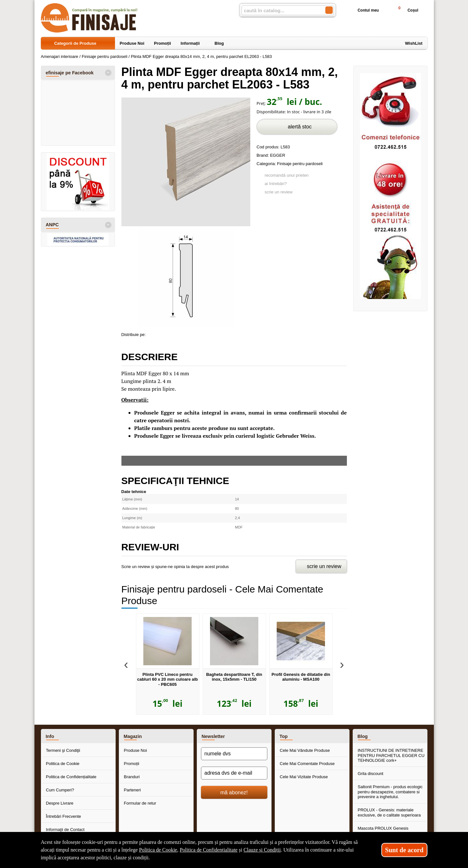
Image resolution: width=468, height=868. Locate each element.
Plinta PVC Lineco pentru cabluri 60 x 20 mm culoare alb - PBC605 (168, 679)
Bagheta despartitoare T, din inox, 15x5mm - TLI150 (234, 677)
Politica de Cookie (63, 764)
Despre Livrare (60, 803)
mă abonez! (234, 792)
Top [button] (284, 736)
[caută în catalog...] (281, 10)
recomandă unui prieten (287, 175)
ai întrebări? (276, 184)
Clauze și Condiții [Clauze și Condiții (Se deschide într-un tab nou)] (262, 850)
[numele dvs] (234, 754)
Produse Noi (136, 750)
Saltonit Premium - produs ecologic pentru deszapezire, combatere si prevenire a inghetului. (390, 792)
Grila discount (371, 774)
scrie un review (279, 192)
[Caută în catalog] (329, 10)
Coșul (405, 10)
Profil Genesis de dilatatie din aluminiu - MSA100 (301, 677)
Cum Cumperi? (60, 790)
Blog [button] (363, 736)
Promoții (132, 764)
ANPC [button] (52, 225)
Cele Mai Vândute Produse (305, 750)
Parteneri (133, 790)
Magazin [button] (133, 736)
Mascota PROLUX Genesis (383, 828)
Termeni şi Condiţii (63, 750)
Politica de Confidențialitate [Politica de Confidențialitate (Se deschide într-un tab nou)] (209, 850)
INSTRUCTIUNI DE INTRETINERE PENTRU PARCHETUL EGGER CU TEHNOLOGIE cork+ (391, 755)
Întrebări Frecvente (64, 816)
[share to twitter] (179, 333)
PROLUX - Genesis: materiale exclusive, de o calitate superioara (389, 812)
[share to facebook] (152, 333)
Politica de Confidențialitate (71, 777)
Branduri (132, 777)
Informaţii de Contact (65, 830)
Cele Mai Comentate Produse (307, 764)
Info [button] (50, 736)
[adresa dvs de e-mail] (234, 773)
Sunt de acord (404, 850)
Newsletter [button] (213, 736)
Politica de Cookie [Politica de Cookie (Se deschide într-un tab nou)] (158, 850)
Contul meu (363, 10)
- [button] (108, 73)
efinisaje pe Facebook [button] (70, 73)
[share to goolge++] (165, 333)
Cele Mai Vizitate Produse (304, 777)
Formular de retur (140, 803)
